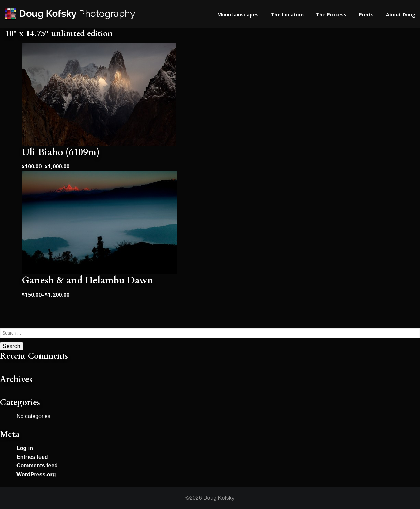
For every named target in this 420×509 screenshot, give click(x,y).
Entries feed (32, 457)
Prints (366, 15)
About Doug (401, 15)
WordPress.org (36, 474)
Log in (25, 448)
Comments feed (37, 466)
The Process (331, 15)
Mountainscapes (238, 15)
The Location (287, 15)
